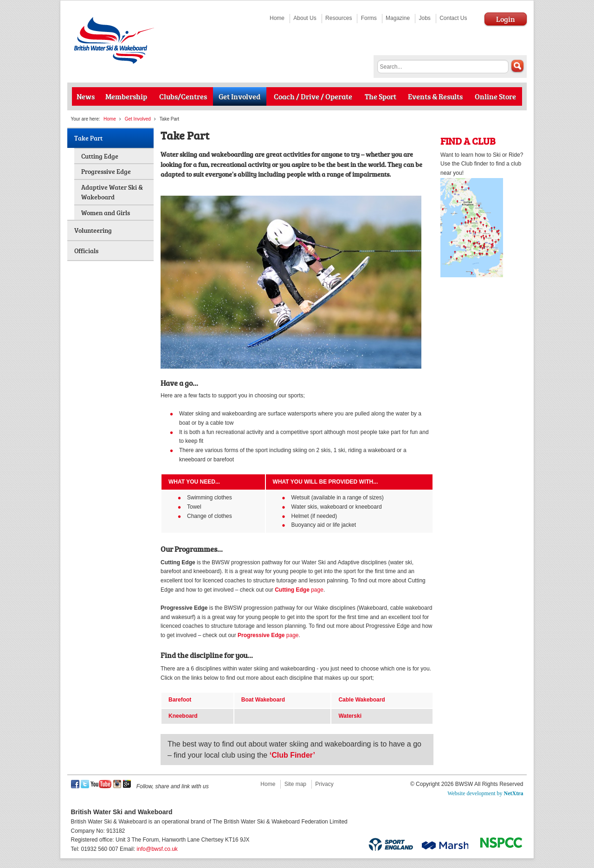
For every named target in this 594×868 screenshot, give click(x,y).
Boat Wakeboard (263, 700)
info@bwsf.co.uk (157, 849)
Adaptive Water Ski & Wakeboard (112, 192)
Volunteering (93, 230)
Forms (369, 18)
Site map (295, 784)
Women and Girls (106, 213)
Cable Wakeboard (362, 700)
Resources (339, 18)
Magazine (398, 18)
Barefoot (180, 700)
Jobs (424, 18)
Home (277, 18)
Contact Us (453, 18)
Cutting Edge (100, 156)
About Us (305, 18)
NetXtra (514, 793)
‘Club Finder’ (292, 755)
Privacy (324, 784)
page (299, 590)
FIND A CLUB (468, 141)
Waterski (350, 716)
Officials (86, 251)
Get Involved (138, 119)
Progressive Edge (106, 171)
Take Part (88, 138)
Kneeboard (183, 716)
